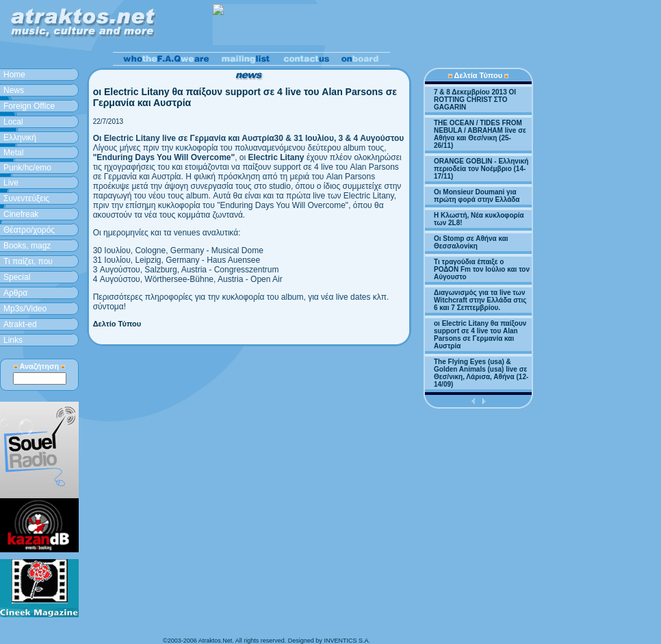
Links (13, 340)
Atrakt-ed (20, 324)
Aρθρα (15, 293)
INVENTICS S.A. (347, 641)
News (14, 90)
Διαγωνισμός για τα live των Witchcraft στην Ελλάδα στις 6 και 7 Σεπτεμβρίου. (480, 300)
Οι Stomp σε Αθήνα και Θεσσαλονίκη (471, 242)
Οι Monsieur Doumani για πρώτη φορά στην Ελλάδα (477, 196)
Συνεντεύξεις (26, 198)
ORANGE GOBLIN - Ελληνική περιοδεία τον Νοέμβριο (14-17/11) (481, 169)
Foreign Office (29, 106)
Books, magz (27, 246)
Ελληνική (20, 138)
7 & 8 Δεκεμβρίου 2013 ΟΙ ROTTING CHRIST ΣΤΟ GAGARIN (475, 100)
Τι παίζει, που (28, 261)
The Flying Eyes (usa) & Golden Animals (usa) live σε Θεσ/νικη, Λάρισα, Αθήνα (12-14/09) (481, 373)
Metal (13, 153)
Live (11, 183)
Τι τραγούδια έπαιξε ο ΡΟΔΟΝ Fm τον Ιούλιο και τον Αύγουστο (482, 269)
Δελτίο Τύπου (117, 324)
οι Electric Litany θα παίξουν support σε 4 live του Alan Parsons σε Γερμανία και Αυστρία (480, 335)
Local (13, 122)
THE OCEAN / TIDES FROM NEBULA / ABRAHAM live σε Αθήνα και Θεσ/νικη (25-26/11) (480, 134)
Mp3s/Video (25, 309)
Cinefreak (21, 214)
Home (14, 75)
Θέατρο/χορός (29, 230)
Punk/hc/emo (27, 168)
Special (17, 277)
